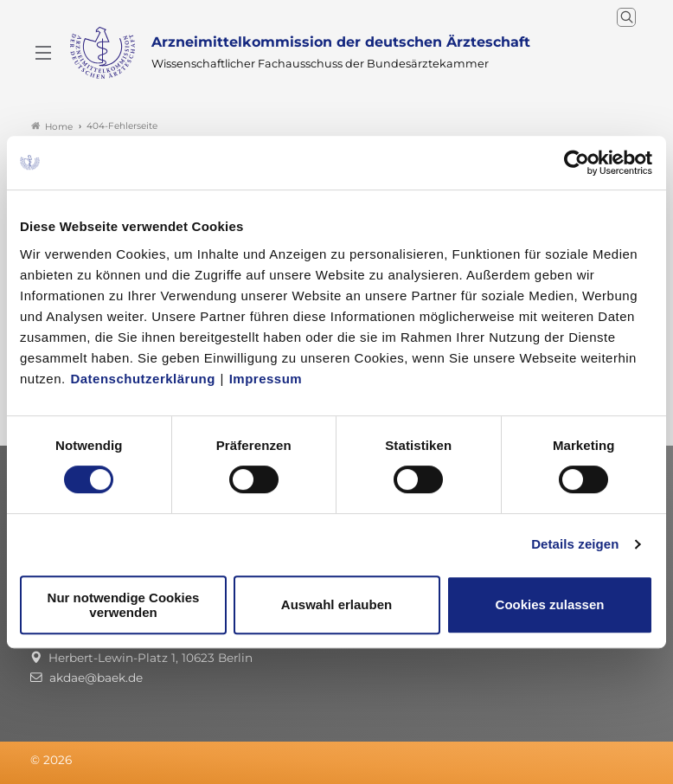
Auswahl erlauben (336, 604)
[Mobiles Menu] (43, 53)
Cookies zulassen (550, 604)
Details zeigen (575, 544)
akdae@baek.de (96, 678)
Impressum (266, 379)
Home (52, 126)
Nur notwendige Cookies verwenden (124, 605)
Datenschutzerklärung (143, 379)
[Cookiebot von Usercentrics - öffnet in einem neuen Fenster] (577, 163)
